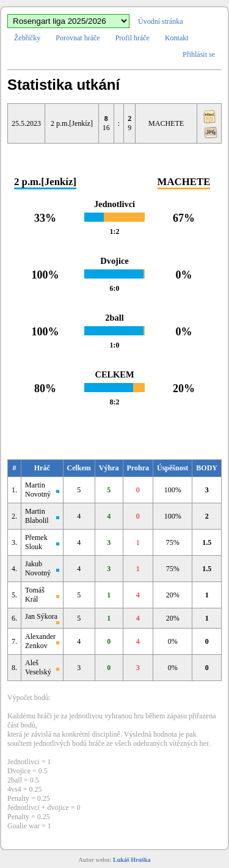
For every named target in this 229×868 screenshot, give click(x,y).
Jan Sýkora (41, 616)
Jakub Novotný (38, 568)
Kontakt (177, 38)
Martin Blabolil (37, 516)
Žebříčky (27, 38)
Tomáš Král (35, 595)
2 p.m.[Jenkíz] (72, 123)
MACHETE (166, 123)
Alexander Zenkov (40, 641)
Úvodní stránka (161, 21)
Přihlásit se (199, 54)
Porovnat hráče (78, 38)
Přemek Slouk (36, 542)
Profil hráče (133, 38)
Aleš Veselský (38, 667)
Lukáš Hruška (132, 860)
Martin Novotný (38, 490)
